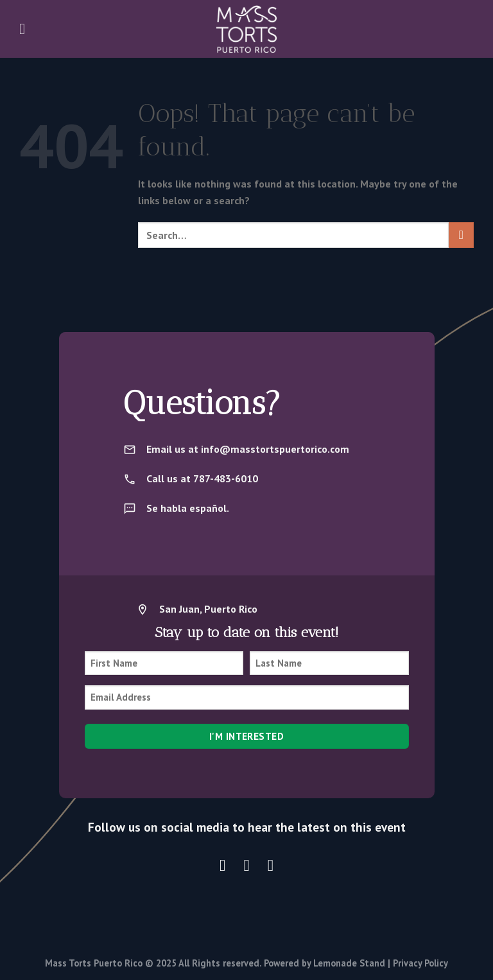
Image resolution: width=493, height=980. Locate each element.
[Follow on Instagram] (222, 865)
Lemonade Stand (349, 963)
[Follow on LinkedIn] (271, 865)
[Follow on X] (247, 865)
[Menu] (27, 29)
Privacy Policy (420, 963)
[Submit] (461, 235)
